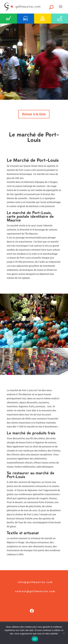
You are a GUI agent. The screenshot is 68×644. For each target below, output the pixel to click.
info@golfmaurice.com (35, 582)
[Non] (64, 633)
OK (35, 639)
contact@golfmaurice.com (35, 591)
